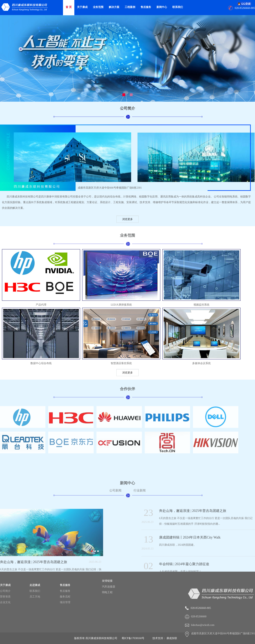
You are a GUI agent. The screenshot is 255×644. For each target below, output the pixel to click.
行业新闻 (140, 550)
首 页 (69, 7)
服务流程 (65, 612)
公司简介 (5, 606)
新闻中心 (162, 7)
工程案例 (130, 7)
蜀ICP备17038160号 (133, 638)
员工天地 (35, 612)
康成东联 (172, 638)
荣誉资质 (5, 612)
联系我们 (178, 7)
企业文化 (5, 617)
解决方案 (114, 7)
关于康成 (82, 7)
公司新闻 (115, 550)
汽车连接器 (116, 587)
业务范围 (98, 7)
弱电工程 (115, 592)
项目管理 (65, 617)
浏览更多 (127, 222)
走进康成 (35, 600)
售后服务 (146, 7)
